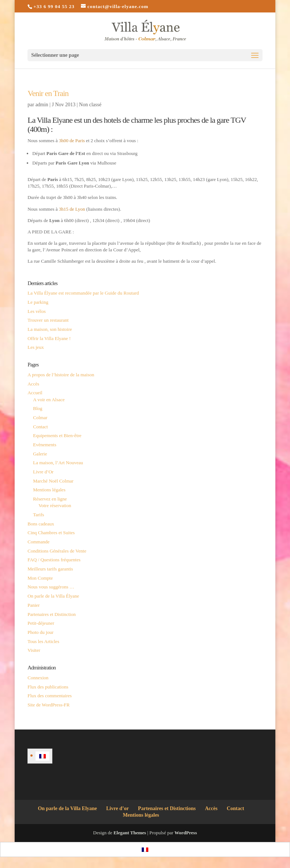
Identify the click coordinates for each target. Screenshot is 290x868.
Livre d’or (118, 808)
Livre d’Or (43, 472)
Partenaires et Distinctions (167, 808)
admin (42, 105)
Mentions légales (49, 490)
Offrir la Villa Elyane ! (49, 338)
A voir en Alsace (49, 400)
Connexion (38, 678)
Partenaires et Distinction (51, 614)
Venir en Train (48, 93)
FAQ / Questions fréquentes (54, 560)
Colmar (40, 418)
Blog (38, 408)
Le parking (38, 302)
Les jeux (36, 347)
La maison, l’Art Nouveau (58, 463)
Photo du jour (40, 632)
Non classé (90, 105)
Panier (34, 605)
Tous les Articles (43, 641)
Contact (40, 427)
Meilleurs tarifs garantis (50, 569)
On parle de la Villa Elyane (67, 808)
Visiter (34, 650)
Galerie (40, 454)
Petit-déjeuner (41, 623)
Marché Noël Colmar (53, 481)
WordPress (186, 833)
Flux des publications (48, 687)
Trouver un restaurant (48, 320)
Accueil (35, 393)
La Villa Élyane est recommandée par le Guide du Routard (83, 293)
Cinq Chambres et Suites (51, 533)
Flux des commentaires (50, 696)
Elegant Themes (130, 833)
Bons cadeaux (41, 524)
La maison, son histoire (50, 329)
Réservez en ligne (50, 499)
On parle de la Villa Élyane (53, 596)
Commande (38, 542)
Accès (33, 384)
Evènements (45, 445)
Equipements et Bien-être (57, 435)
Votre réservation (55, 505)
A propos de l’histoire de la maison (61, 375)
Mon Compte (40, 578)
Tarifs (38, 515)
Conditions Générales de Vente (57, 551)
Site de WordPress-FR (49, 705)
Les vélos (36, 311)
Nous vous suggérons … (51, 587)
